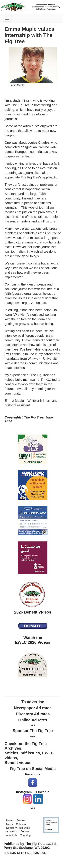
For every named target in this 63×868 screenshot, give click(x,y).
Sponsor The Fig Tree (33, 731)
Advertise (12, 831)
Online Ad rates (33, 720)
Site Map (25, 835)
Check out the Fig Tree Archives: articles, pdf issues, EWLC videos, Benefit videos (29, 753)
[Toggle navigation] (7, 18)
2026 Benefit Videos (33, 612)
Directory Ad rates (33, 714)
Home (10, 820)
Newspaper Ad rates (33, 708)
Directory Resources (18, 828)
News (9, 824)
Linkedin (43, 792)
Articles (21, 820)
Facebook (33, 774)
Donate (25, 831)
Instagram (24, 792)
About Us (12, 835)
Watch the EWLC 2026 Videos (33, 640)
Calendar (21, 824)
